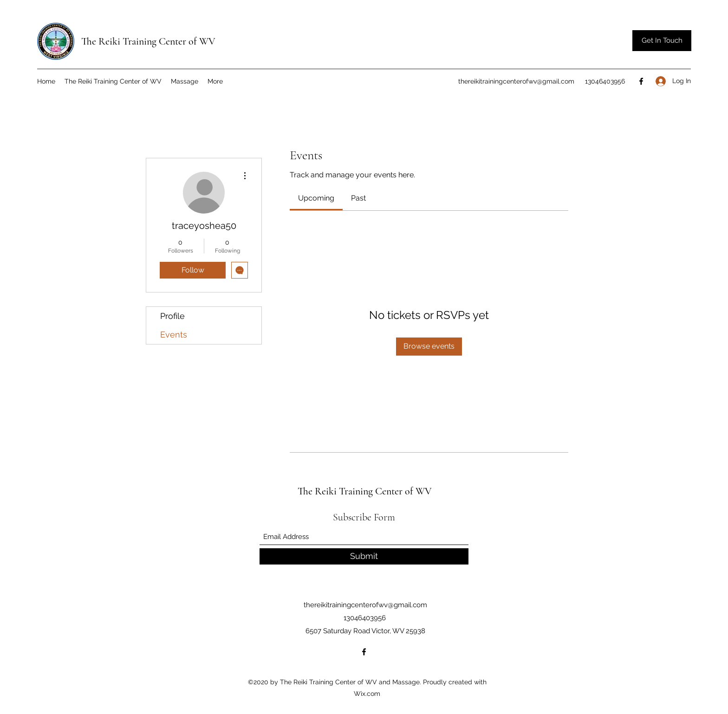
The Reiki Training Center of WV (148, 41)
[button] (662, 41)
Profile (172, 316)
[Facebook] (641, 81)
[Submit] (364, 556)
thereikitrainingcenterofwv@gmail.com (516, 81)
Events (174, 334)
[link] (316, 198)
